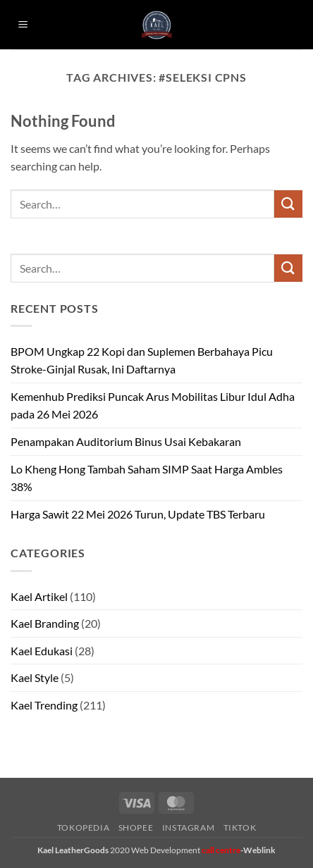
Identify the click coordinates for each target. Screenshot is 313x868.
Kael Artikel (39, 596)
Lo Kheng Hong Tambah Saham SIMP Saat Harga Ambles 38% (147, 478)
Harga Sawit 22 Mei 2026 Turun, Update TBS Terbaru (138, 514)
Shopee (136, 827)
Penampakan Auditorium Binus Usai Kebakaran (126, 441)
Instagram (189, 827)
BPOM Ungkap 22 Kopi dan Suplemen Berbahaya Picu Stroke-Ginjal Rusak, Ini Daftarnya (142, 360)
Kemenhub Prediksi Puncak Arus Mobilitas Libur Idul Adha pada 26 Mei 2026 (153, 405)
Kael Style (35, 677)
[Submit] (288, 204)
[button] (23, 25)
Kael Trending (44, 705)
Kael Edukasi (42, 651)
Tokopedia (84, 827)
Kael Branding (45, 623)
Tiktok (240, 827)
